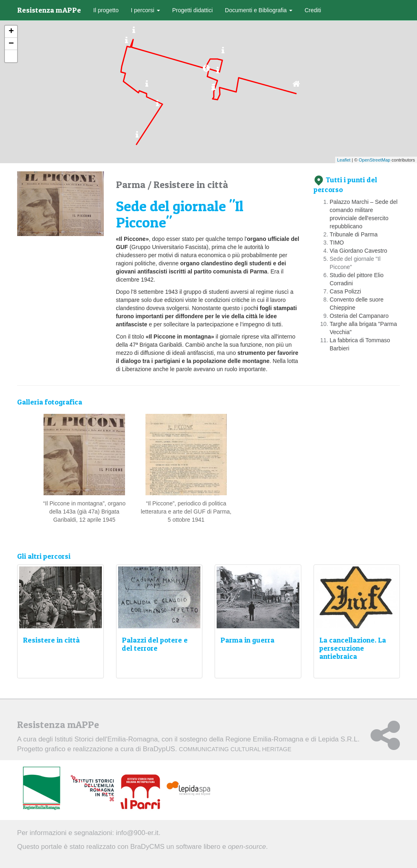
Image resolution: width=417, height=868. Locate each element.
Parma (132, 185)
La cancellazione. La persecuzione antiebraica (353, 648)
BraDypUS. (217, 749)
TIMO (337, 243)
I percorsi (145, 10)
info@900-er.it (137, 833)
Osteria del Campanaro (359, 316)
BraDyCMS (147, 847)
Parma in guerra (247, 640)
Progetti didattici (193, 10)
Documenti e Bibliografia (259, 10)
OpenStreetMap (375, 160)
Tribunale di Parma (354, 234)
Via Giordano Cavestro (359, 251)
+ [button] (11, 32)
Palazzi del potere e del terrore (155, 644)
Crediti (313, 10)
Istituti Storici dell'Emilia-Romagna (106, 739)
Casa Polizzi (346, 291)
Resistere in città (191, 185)
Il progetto (106, 10)
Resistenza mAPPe (49, 10)
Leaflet (344, 160)
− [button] (11, 44)
